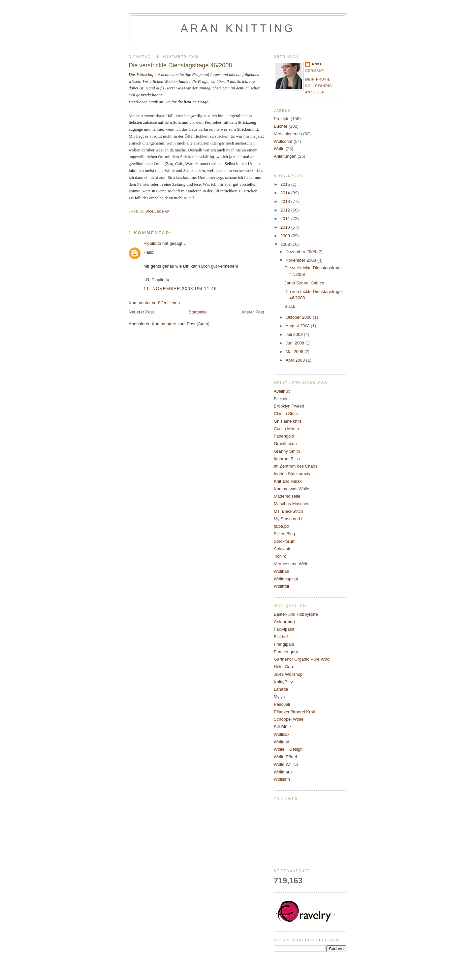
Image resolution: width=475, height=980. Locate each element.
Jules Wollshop (288, 674)
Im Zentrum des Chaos (296, 466)
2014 (286, 193)
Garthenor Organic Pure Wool (302, 659)
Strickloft (282, 549)
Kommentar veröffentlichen (154, 303)
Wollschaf (145, 74)
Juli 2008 (295, 334)
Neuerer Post (141, 312)
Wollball (281, 571)
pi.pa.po (281, 526)
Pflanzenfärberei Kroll (294, 712)
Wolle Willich (286, 764)
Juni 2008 (296, 343)
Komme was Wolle (291, 489)
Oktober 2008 (299, 317)
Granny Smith (287, 451)
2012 (286, 210)
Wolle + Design (288, 749)
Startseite (198, 312)
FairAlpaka (284, 629)
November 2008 (301, 260)
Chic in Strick (286, 414)
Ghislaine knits (288, 421)
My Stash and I (288, 519)
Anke (317, 64)
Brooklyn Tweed (289, 406)
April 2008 (296, 360)
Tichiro (280, 556)
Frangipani (284, 644)
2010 (286, 227)
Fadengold (284, 436)
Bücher (281, 126)
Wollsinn (282, 779)
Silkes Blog (284, 534)
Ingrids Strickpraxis (292, 474)
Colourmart (284, 622)
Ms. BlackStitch (288, 511)
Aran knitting (238, 28)
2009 (286, 236)
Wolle (279, 149)
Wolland (282, 742)
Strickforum (285, 541)
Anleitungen (285, 156)
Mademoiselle (287, 496)
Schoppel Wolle (289, 719)
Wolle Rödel (285, 757)
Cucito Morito (286, 429)
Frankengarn (286, 652)
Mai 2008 (295, 352)
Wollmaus (283, 772)
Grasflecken (285, 444)
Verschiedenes (288, 134)
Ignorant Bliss (287, 459)
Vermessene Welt (291, 564)
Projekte (282, 119)
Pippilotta (152, 243)
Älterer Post (253, 312)
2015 (286, 184)
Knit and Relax (288, 481)
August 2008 (298, 326)
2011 (286, 219)
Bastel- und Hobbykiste (296, 614)
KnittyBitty (283, 682)
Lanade (281, 689)
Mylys (279, 697)
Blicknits (282, 399)
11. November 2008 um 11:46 (180, 289)
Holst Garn (284, 667)
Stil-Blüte (282, 727)
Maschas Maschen (292, 504)
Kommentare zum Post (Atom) (181, 324)
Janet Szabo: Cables (304, 283)
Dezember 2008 (301, 252)
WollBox (282, 734)
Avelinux (282, 391)
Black (290, 306)
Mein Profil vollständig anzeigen (319, 86)
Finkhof (281, 637)
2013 (286, 201)
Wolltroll (281, 586)
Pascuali (282, 704)
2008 (286, 244)
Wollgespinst (286, 579)
